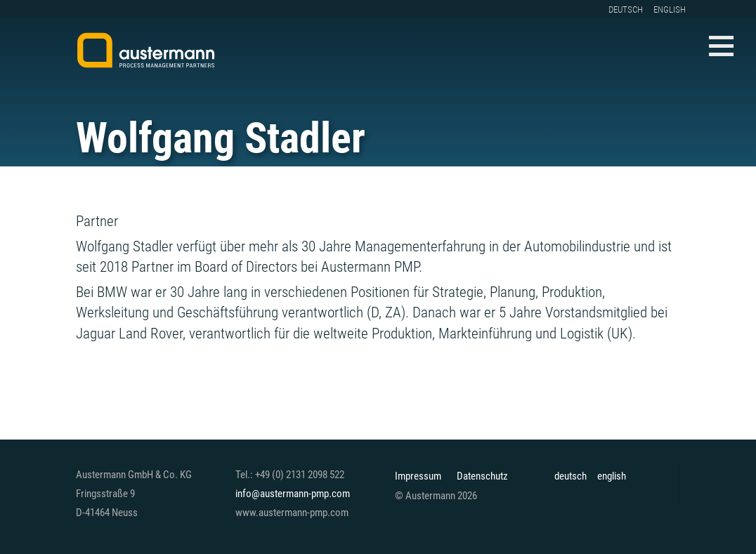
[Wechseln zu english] (675, 9)
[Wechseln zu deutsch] (631, 9)
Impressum (418, 477)
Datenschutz (482, 477)
